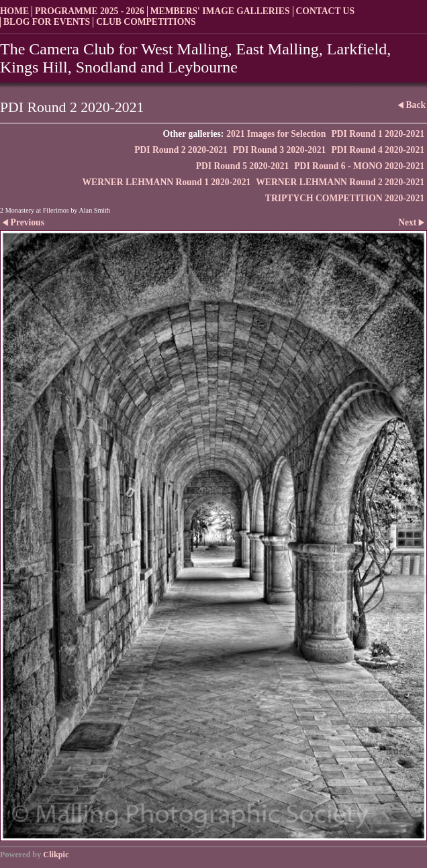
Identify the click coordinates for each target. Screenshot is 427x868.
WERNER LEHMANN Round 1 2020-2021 (166, 182)
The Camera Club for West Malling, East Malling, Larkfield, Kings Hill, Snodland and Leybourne (195, 58)
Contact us (326, 11)
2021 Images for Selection (276, 134)
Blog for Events (47, 22)
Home (14, 11)
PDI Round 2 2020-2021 (181, 150)
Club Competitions (146, 22)
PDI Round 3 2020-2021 (280, 150)
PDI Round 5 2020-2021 (243, 166)
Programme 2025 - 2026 (90, 11)
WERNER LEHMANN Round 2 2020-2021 (340, 182)
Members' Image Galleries (220, 11)
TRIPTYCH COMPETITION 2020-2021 (345, 198)
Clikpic (56, 855)
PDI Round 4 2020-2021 (378, 150)
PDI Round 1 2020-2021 (378, 134)
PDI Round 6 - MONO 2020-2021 (359, 166)
